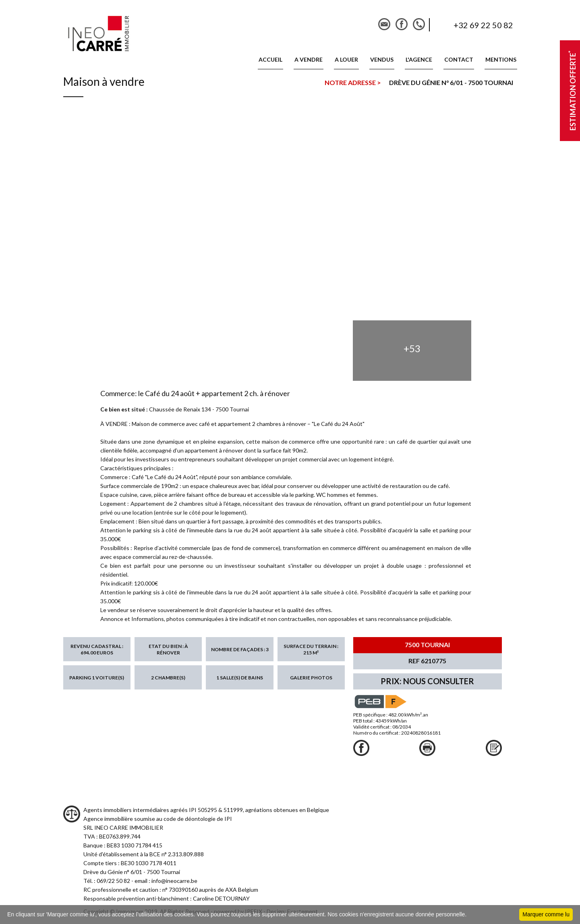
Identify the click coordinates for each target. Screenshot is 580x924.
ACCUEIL (270, 59)
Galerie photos (311, 678)
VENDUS (382, 59)
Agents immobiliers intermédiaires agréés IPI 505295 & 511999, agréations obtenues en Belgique (206, 810)
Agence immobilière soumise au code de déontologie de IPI (158, 819)
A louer (346, 59)
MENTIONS (501, 59)
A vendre (309, 59)
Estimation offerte (572, 91)
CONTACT (459, 59)
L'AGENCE (419, 59)
